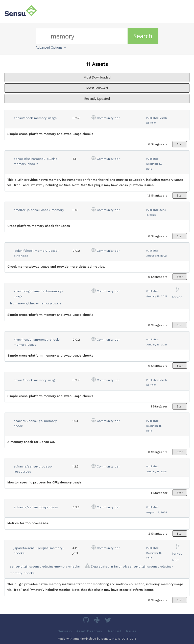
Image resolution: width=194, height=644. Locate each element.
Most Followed (97, 88)
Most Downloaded (97, 77)
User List (114, 631)
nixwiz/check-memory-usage (40, 303)
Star (180, 144)
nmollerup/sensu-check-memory (39, 210)
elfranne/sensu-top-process (36, 507)
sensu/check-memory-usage (35, 118)
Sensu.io (65, 631)
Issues (131, 631)
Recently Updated (97, 99)
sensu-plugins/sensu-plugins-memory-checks (45, 567)
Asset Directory (89, 631)
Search (143, 36)
